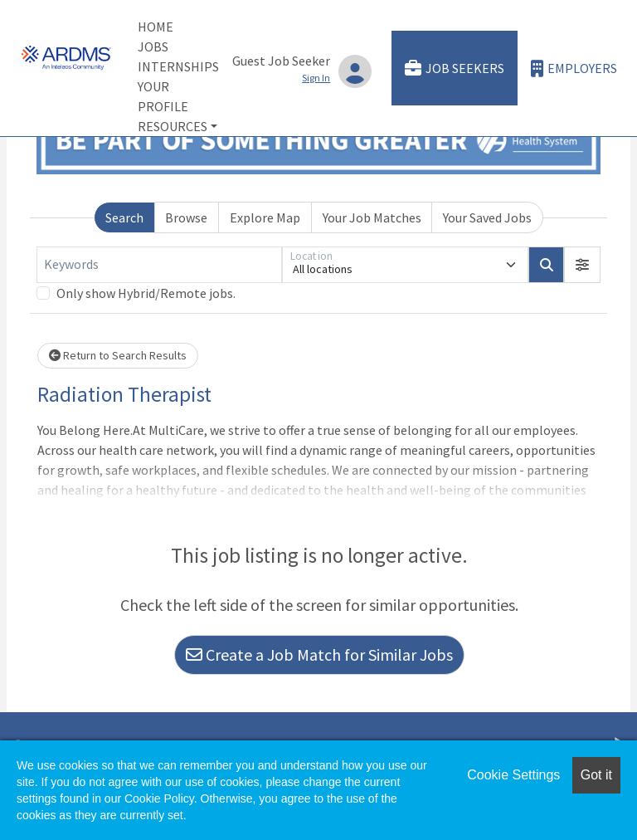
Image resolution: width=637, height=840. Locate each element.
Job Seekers (455, 68)
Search (124, 217)
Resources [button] (173, 126)
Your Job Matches (372, 217)
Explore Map (265, 217)
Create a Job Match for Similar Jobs (319, 654)
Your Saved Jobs (487, 217)
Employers (574, 68)
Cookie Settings (513, 775)
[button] (582, 265)
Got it (596, 775)
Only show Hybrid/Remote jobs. (146, 293)
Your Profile (163, 96)
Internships (178, 66)
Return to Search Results (118, 355)
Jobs (153, 46)
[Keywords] (159, 265)
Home (156, 27)
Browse (186, 217)
